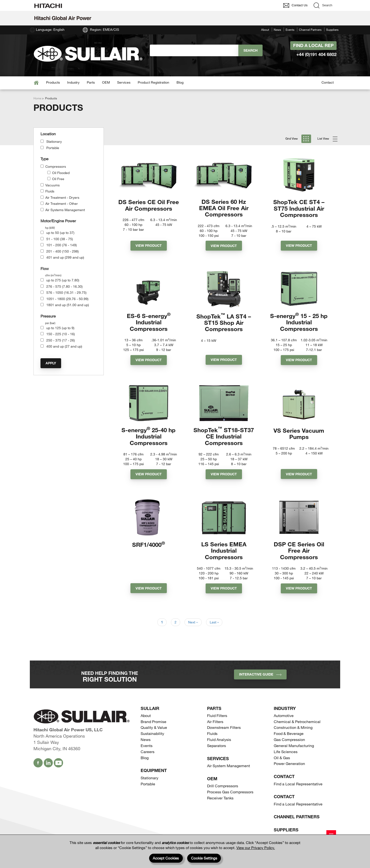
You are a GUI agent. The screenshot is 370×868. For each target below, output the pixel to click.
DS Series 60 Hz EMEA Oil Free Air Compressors (224, 208)
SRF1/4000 (149, 548)
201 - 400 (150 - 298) (63, 251)
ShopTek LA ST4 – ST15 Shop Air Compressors (224, 324)
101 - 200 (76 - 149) (62, 245)
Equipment (154, 775)
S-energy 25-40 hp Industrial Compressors (149, 439)
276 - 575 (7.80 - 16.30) (64, 286)
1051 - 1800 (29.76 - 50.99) (67, 299)
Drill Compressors (223, 791)
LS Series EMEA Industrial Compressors (224, 555)
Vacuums (52, 185)
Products (53, 82)
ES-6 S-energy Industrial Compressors (149, 324)
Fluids (50, 191)
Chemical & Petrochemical (297, 726)
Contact (328, 82)
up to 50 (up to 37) (60, 233)
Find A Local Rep (313, 45)
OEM (106, 82)
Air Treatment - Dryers (62, 197)
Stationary (54, 141)
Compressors (56, 166)
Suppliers (332, 30)
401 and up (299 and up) (65, 257)
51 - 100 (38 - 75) (60, 239)
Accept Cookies (166, 858)
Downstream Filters (224, 732)
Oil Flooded (61, 173)
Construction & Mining (293, 732)
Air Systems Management (65, 210)
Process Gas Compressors (230, 797)
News (277, 30)
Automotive (284, 720)
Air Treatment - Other (62, 203)
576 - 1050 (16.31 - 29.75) (66, 292)
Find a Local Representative (298, 789)
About (265, 30)
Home (37, 98)
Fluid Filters (217, 720)
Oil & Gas (282, 762)
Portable (53, 148)
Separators (217, 750)
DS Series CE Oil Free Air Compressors (149, 205)
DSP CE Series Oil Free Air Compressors (299, 555)
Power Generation (289, 768)
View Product (149, 247)
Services (124, 82)
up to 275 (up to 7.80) (63, 280)
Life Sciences (286, 756)
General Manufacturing (294, 750)
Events (290, 30)
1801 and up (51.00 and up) (68, 305)
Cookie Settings (204, 858)
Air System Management (229, 770)
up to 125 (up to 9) (60, 328)
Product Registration (153, 82)
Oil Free (58, 179)
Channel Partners (310, 30)
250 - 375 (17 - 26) (61, 340)
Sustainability (152, 738)
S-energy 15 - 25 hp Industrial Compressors (299, 324)
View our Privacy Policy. (256, 848)
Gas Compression (289, 744)
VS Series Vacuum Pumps (299, 436)
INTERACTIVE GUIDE (260, 679)
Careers (148, 756)
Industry (73, 82)
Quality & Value (154, 732)
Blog (180, 82)
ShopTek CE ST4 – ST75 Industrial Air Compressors (299, 208)
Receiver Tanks (220, 803)
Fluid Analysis (219, 744)
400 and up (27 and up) (64, 346)
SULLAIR (150, 713)
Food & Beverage (289, 738)
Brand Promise (153, 726)
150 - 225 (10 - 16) (61, 334)
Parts (91, 82)
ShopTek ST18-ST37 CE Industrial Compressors (224, 439)
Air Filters (215, 726)
